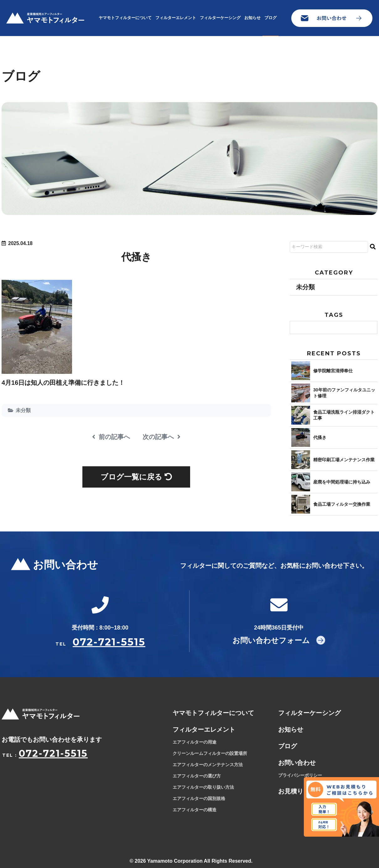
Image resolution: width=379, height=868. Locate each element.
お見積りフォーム (303, 792)
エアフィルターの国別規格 (199, 799)
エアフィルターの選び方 (197, 776)
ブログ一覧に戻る (136, 477)
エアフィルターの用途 (195, 742)
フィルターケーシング (220, 18)
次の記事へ (161, 437)
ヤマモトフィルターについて (125, 18)
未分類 (23, 410)
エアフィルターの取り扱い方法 (203, 787)
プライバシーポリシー (300, 776)
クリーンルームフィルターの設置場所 (210, 754)
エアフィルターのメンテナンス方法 (208, 765)
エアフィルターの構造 (195, 810)
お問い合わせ (297, 763)
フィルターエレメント (176, 18)
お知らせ (252, 18)
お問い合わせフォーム (271, 640)
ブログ (270, 18)
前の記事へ (111, 437)
